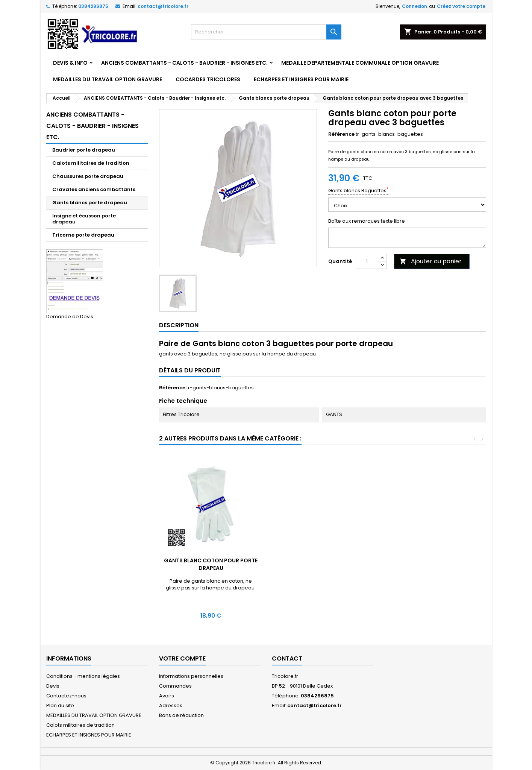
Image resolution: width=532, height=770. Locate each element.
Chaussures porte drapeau (88, 176)
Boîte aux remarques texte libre (367, 221)
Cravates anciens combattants (94, 189)
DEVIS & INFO (70, 63)
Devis (53, 686)
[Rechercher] (266, 32)
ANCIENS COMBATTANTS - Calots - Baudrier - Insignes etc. (184, 63)
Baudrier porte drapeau (84, 150)
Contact (287, 658)
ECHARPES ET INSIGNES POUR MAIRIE (301, 79)
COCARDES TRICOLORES (208, 79)
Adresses (171, 705)
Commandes (175, 686)
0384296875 (93, 6)
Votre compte (182, 658)
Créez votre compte (461, 6)
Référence (341, 134)
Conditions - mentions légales (83, 676)
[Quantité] (367, 261)
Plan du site (60, 705)
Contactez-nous (66, 696)
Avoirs (167, 696)
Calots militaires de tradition (91, 163)
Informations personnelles (191, 676)
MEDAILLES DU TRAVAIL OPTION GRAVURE (108, 79)
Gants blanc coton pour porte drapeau (322, 564)
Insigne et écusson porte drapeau (84, 219)
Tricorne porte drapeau (83, 235)
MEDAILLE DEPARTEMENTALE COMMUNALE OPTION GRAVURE (360, 63)
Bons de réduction (181, 715)
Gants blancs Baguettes (358, 191)
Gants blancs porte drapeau (90, 203)
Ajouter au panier (431, 261)
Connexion (415, 6)
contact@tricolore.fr (163, 6)
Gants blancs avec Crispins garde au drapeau (211, 564)
